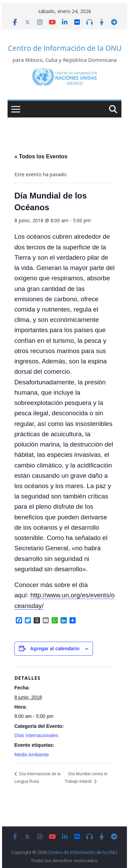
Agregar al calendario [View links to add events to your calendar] (55, 649)
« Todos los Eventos (41, 156)
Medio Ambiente (32, 755)
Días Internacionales (36, 735)
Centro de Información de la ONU (65, 48)
